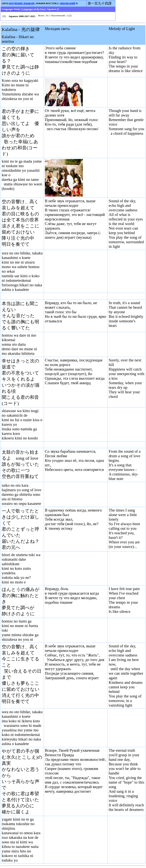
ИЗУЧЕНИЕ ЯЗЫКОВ (22, 3)
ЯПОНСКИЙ (68, 3)
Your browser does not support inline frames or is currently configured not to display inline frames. (76, 16)
